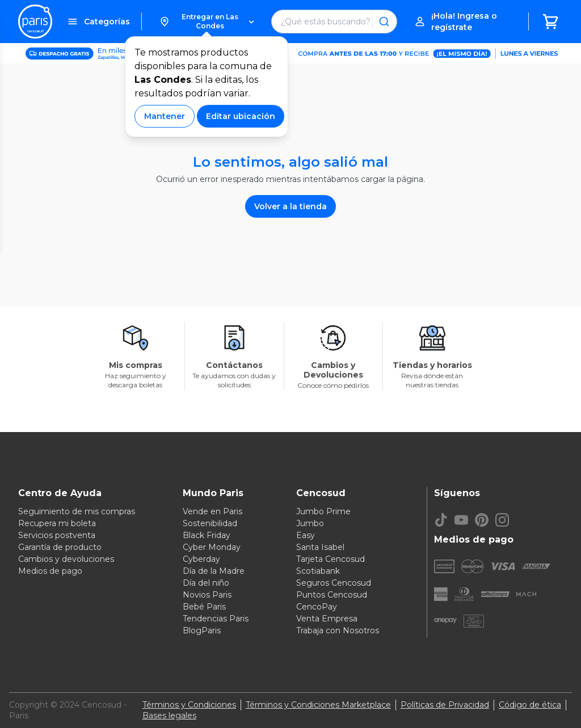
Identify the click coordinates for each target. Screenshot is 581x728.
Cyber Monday (212, 547)
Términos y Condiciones (189, 705)
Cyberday (201, 559)
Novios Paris (207, 595)
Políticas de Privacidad (445, 705)
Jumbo (310, 523)
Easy (306, 535)
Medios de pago (50, 571)
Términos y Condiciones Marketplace (318, 705)
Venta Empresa (327, 619)
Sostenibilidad (210, 523)
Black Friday (207, 535)
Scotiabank (318, 571)
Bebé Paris (204, 607)
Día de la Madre (214, 571)
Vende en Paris (212, 511)
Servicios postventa (57, 535)
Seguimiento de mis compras (77, 511)
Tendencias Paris (216, 619)
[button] (207, 22)
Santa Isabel (320, 547)
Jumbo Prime (323, 511)
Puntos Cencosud (332, 595)
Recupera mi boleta (57, 523)
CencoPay (317, 607)
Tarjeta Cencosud (331, 559)
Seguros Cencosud (334, 583)
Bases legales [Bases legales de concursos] (169, 716)
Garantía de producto (60, 547)
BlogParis (202, 630)
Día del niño (206, 583)
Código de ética (530, 705)
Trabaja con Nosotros (338, 630)
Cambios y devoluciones (66, 559)
